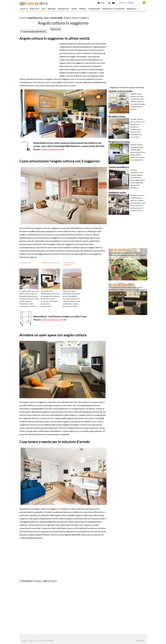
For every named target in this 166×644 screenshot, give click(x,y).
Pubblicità (140, 641)
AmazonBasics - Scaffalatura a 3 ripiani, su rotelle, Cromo (60, 316)
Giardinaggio (63, 9)
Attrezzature (94, 9)
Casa (43, 9)
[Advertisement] (46, 15)
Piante (74, 9)
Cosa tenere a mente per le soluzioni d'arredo (55, 442)
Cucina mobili (56, 18)
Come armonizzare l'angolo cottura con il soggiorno (60, 161)
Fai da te (24, 9)
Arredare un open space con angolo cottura (53, 335)
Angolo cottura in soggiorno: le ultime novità (54, 38)
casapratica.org (35, 18)
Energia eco (132, 9)
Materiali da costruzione (113, 9)
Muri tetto (34, 9)
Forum (101, 3)
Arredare (51, 9)
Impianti (83, 9)
